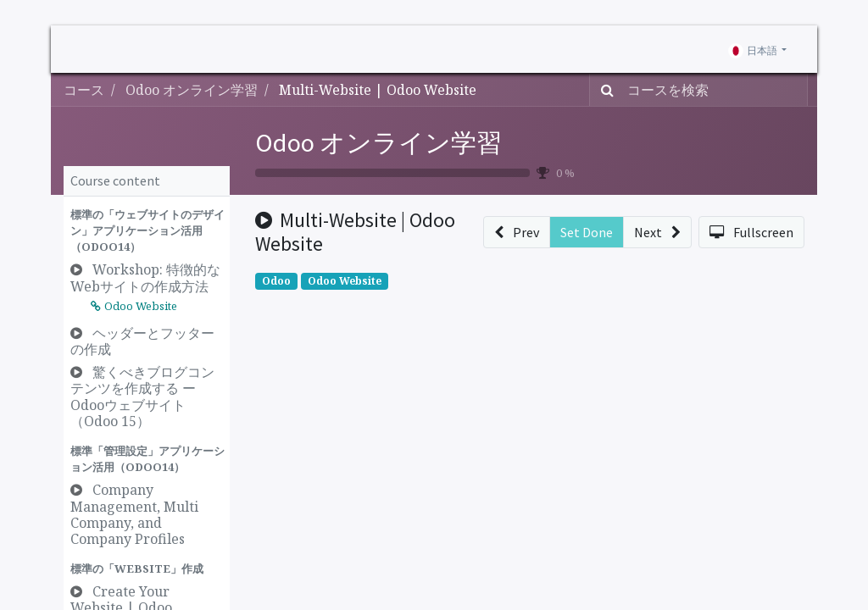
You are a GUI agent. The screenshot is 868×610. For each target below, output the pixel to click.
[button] (147, 231)
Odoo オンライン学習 (378, 142)
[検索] (604, 90)
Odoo (276, 281)
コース (84, 90)
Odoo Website (345, 281)
